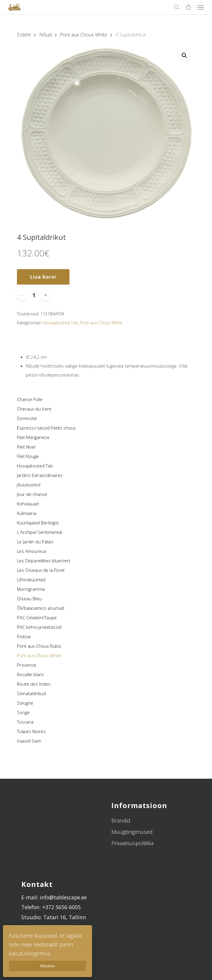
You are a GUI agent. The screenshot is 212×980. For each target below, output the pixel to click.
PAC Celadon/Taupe (37, 617)
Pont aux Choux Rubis (39, 646)
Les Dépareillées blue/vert (44, 561)
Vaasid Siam (29, 741)
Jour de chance (32, 494)
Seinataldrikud (31, 693)
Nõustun (48, 966)
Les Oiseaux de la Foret (41, 570)
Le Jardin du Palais (35, 542)
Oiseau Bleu (29, 598)
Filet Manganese (33, 437)
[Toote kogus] (34, 295)
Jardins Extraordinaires (40, 475)
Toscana (25, 722)
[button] (184, 55)
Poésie (24, 636)
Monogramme (31, 589)
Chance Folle (30, 399)
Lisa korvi (43, 277)
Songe (23, 712)
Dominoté (27, 418)
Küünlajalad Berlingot (38, 523)
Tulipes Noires (31, 731)
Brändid (121, 821)
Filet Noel (26, 447)
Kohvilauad (28, 504)
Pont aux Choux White (39, 655)
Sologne (25, 703)
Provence (27, 665)
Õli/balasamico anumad (41, 608)
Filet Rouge (28, 456)
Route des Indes (34, 684)
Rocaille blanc (30, 674)
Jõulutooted (29, 485)
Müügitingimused (132, 832)
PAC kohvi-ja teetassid (39, 627)
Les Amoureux (32, 551)
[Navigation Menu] (200, 7)
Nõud (45, 35)
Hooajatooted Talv (35, 466)
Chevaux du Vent (34, 409)
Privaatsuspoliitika (132, 843)
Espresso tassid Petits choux (46, 428)
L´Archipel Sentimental (39, 532)
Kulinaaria (27, 513)
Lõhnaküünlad (31, 580)
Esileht (24, 35)
